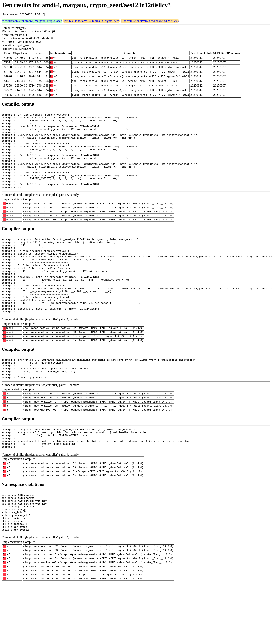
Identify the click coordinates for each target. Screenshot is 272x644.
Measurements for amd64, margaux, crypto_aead (32, 21)
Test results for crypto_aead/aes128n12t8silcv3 (150, 21)
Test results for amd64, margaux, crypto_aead (91, 21)
